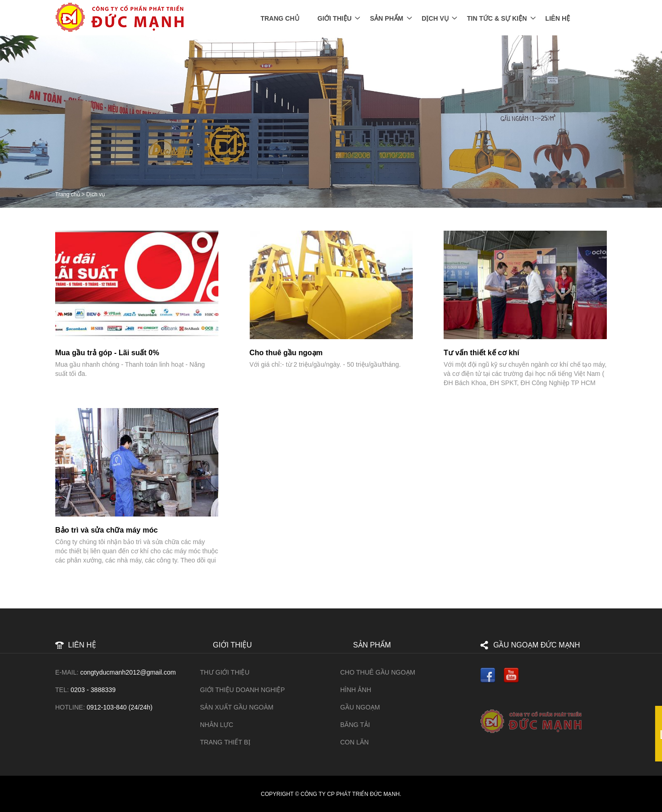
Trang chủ (280, 18)
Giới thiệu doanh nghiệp (243, 690)
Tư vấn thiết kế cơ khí (481, 353)
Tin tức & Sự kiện (497, 18)
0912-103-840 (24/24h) (119, 707)
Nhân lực (217, 725)
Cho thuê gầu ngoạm (286, 353)
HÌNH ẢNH (356, 690)
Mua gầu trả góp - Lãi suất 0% (107, 353)
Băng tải (355, 725)
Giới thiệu (335, 18)
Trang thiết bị (225, 742)
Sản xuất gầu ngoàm (237, 707)
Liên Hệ (558, 18)
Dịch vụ (435, 18)
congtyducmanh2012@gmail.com (128, 672)
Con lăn (354, 742)
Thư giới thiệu (225, 672)
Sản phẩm (387, 18)
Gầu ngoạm (360, 707)
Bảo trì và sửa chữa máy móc (106, 530)
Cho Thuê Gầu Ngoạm (378, 672)
